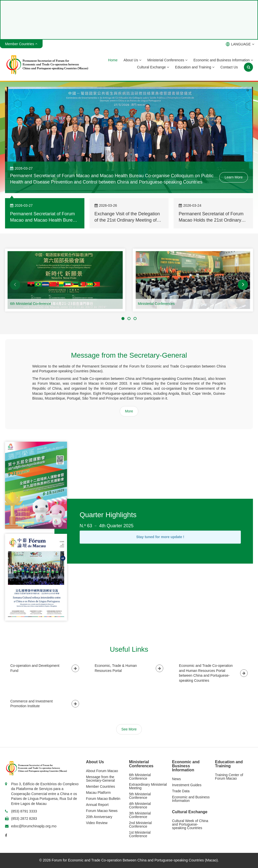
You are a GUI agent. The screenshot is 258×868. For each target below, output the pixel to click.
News (176, 779)
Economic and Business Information (223, 60)
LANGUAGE (240, 44)
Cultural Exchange (153, 67)
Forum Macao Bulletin (103, 799)
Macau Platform (98, 793)
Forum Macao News (102, 811)
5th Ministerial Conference (140, 796)
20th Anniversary (99, 817)
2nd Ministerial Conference (140, 825)
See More (129, 729)
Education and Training (195, 67)
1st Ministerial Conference (140, 834)
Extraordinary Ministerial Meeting (148, 786)
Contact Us (229, 67)
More (129, 411)
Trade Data (181, 791)
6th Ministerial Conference (31, 304)
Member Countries (100, 786)
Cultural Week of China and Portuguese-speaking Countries (190, 824)
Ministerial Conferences (167, 60)
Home (113, 60)
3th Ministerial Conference (140, 815)
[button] (15, 285)
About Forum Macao (102, 771)
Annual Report (97, 805)
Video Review (97, 823)
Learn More (234, 177)
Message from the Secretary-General (100, 779)
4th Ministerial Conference (140, 805)
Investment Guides (187, 785)
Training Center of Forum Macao (229, 777)
